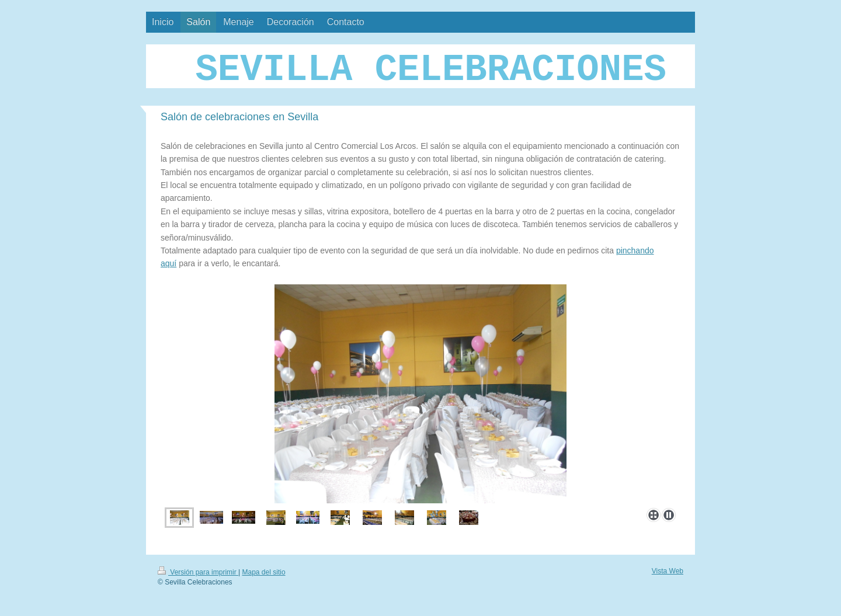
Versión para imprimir (198, 572)
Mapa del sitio (264, 572)
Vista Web (668, 571)
